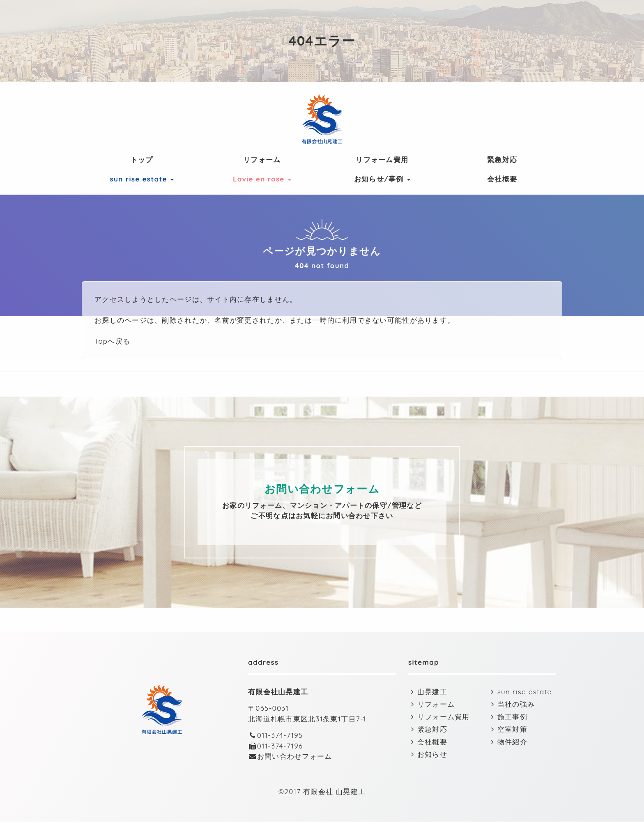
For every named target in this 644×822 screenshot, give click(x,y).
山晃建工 (428, 692)
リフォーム (262, 160)
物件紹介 (508, 742)
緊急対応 (502, 160)
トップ (142, 160)
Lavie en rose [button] (262, 179)
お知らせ (428, 754)
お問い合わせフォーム (290, 757)
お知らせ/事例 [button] (382, 179)
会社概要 (502, 179)
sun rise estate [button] (142, 179)
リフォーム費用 (382, 160)
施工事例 (508, 717)
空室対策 (508, 729)
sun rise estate (520, 692)
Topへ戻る (112, 341)
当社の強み (512, 704)
